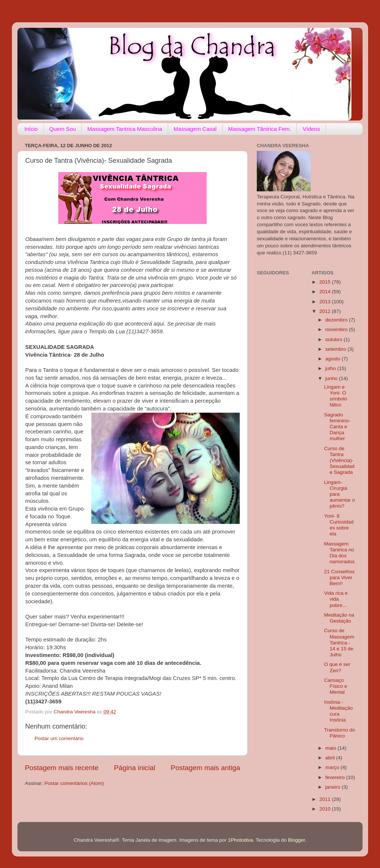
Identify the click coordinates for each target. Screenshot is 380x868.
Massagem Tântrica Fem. (260, 129)
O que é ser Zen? (337, 667)
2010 (325, 809)
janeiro (334, 787)
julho (331, 368)
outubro (335, 339)
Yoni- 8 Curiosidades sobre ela (339, 525)
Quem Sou (63, 129)
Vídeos (311, 129)
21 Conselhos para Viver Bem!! (339, 577)
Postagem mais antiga (205, 768)
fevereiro (336, 777)
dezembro (337, 320)
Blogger (297, 840)
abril (331, 758)
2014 (325, 292)
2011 (325, 799)
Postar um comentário (59, 738)
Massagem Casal (195, 129)
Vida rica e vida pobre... (336, 599)
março (333, 767)
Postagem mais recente (62, 768)
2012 (325, 311)
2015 (325, 282)
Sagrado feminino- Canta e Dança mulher (337, 427)
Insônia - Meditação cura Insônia (338, 711)
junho (332, 378)
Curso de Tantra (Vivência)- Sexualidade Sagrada (339, 461)
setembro (337, 349)
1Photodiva (240, 840)
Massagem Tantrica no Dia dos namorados (339, 553)
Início (31, 129)
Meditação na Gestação (339, 618)
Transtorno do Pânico (340, 733)
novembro (337, 329)
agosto (334, 359)
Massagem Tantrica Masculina (125, 129)
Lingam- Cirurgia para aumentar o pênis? (339, 494)
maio (332, 748)
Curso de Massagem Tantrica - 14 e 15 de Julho (339, 643)
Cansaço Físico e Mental (335, 686)
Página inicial (135, 768)
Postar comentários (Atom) (74, 783)
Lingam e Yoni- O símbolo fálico (335, 396)
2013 (325, 302)
